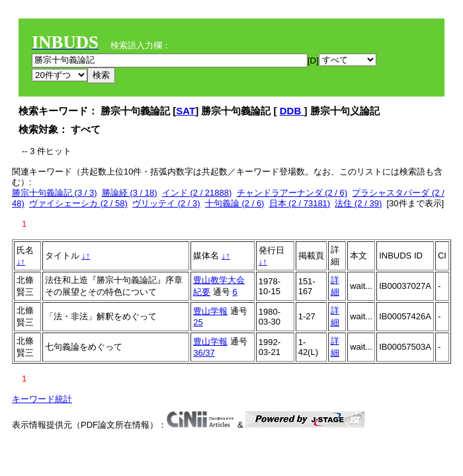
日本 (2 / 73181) (300, 203)
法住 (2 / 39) (358, 203)
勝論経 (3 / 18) (130, 193)
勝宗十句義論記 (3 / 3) (55, 193)
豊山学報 (210, 311)
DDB (292, 111)
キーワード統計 (42, 399)
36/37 (204, 353)
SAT (186, 111)
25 (198, 322)
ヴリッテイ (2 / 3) (166, 203)
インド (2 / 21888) (197, 193)
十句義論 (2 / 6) (235, 203)
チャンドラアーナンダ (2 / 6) (292, 193)
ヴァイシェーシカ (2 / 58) (78, 203)
